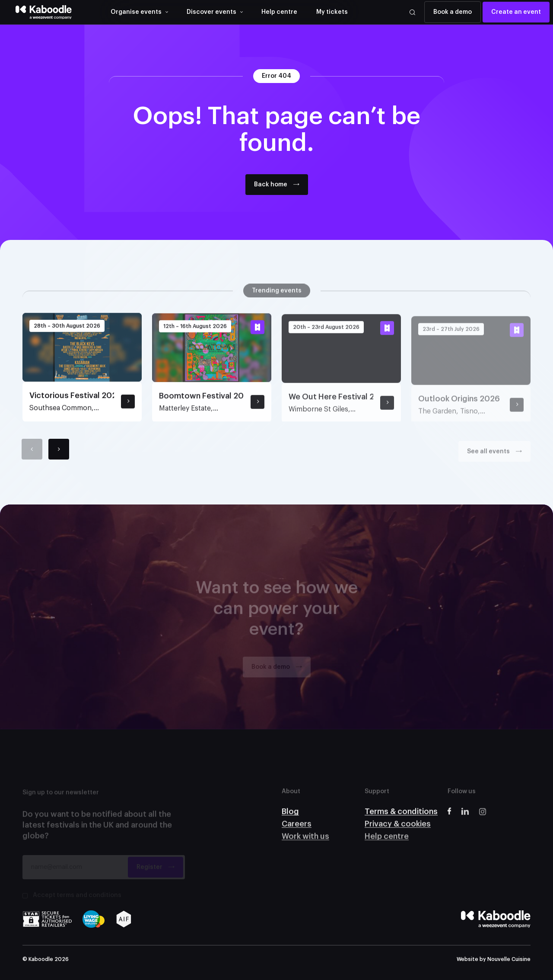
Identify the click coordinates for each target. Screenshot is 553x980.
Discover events (211, 12)
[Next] (59, 456)
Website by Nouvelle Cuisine (494, 959)
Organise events (136, 12)
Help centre (279, 12)
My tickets (332, 12)
